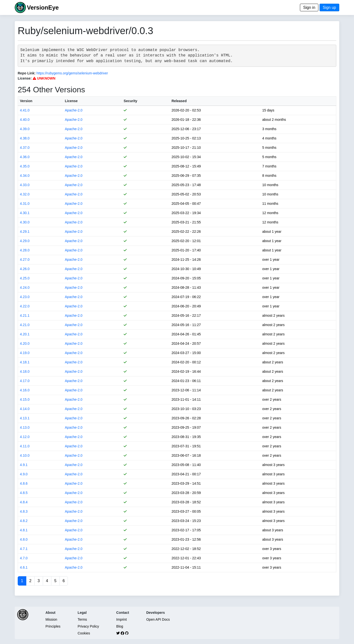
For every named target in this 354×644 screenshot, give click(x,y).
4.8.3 (24, 511)
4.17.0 (25, 381)
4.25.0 (25, 278)
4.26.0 (25, 269)
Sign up (329, 7)
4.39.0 (25, 129)
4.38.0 (25, 138)
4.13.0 (25, 427)
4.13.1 (25, 418)
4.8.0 (24, 539)
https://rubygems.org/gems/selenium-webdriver (72, 73)
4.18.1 (25, 362)
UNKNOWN (44, 78)
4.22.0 (25, 306)
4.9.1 (24, 465)
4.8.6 (24, 483)
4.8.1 (24, 530)
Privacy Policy (88, 626)
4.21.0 (25, 325)
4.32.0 (25, 194)
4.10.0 (25, 455)
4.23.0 (25, 297)
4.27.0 (25, 260)
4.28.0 (25, 250)
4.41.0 (25, 110)
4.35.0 (25, 166)
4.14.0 (25, 409)
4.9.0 (24, 474)
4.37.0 (25, 148)
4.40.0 (25, 120)
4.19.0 (25, 353)
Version (26, 101)
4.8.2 (24, 521)
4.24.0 (25, 288)
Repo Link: (27, 73)
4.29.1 (25, 232)
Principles (53, 626)
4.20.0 (25, 343)
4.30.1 (25, 213)
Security (130, 101)
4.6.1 (24, 567)
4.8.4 (24, 502)
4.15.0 (25, 399)
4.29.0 (25, 241)
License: (25, 78)
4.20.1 (25, 334)
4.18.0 (25, 371)
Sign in (309, 7)
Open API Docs (158, 619)
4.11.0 (25, 446)
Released (179, 101)
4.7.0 (24, 558)
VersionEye (43, 7)
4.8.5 (24, 493)
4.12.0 (25, 437)
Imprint (122, 619)
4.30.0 (25, 222)
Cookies (84, 633)
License (71, 101)
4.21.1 (25, 315)
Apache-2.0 (74, 110)
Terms (82, 619)
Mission (51, 619)
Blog (120, 626)
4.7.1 (24, 549)
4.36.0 (25, 157)
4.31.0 (25, 204)
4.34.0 (25, 176)
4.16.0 (25, 390)
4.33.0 (25, 185)
